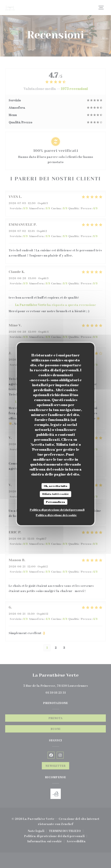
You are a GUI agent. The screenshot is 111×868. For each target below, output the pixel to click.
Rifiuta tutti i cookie (56, 494)
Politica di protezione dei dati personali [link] (57, 510)
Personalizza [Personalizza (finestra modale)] (55, 502)
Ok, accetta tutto (55, 486)
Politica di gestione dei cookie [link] (56, 515)
